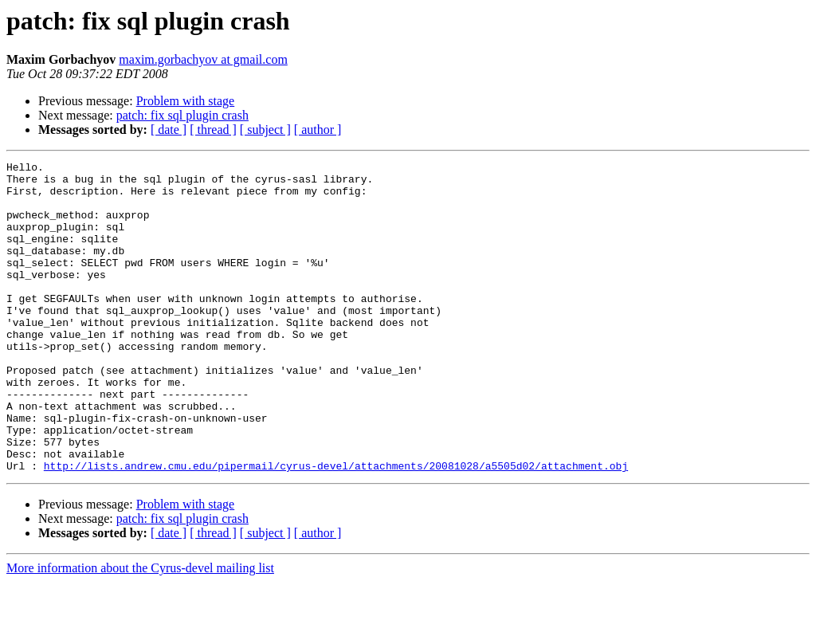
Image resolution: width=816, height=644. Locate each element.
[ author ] (318, 130)
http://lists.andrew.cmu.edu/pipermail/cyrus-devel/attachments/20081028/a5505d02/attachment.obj (336, 528)
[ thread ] (213, 130)
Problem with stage (186, 101)
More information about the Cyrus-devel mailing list (140, 630)
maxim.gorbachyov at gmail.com (203, 59)
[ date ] (169, 130)
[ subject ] (265, 130)
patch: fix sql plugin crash (182, 115)
